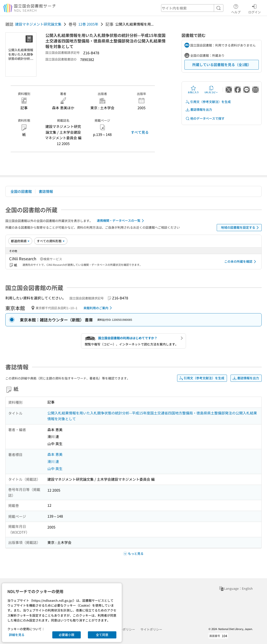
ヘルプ (236, 8)
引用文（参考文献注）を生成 (208, 102)
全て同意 (102, 635)
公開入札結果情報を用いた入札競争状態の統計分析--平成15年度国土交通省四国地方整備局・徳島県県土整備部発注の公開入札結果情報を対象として (152, 416)
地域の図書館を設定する (241, 228)
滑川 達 (53, 461)
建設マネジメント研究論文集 (38, 24)
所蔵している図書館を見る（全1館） (222, 65)
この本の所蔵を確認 (241, 262)
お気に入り (193, 90)
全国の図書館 (21, 191)
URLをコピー (211, 90)
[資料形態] (51, 241)
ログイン (255, 8)
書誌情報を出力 (199, 110)
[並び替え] (20, 241)
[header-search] (192, 8)
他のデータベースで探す (205, 118)
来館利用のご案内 (98, 308)
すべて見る (140, 132)
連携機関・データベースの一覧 (121, 221)
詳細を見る (17, 635)
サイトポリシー (151, 629)
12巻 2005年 (88, 24)
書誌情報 (46, 191)
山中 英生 (55, 468)
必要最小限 (67, 635)
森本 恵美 (55, 454)
